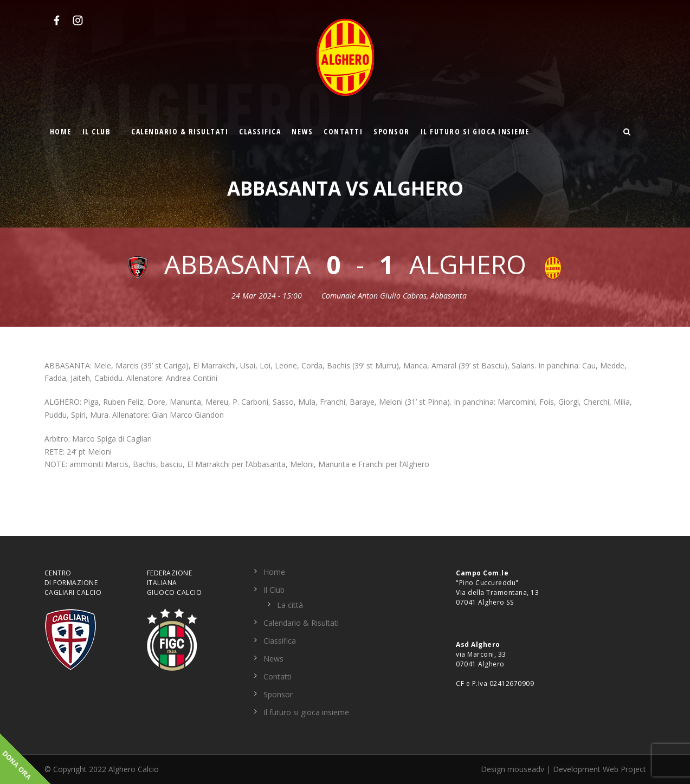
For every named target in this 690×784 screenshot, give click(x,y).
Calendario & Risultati (180, 131)
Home (61, 131)
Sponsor (392, 131)
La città (290, 605)
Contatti (343, 131)
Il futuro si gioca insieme (475, 131)
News (302, 131)
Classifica (260, 131)
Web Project (624, 769)
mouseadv (526, 769)
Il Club (97, 131)
